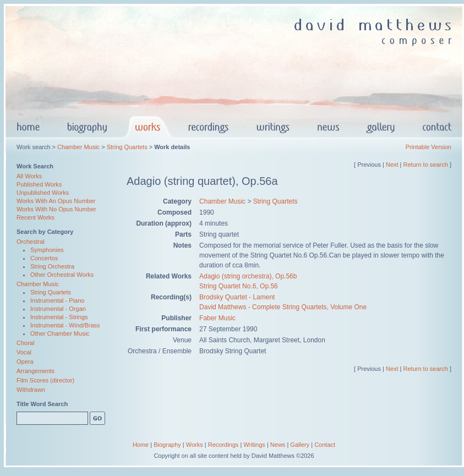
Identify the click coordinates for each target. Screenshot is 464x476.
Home (141, 445)
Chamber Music (78, 147)
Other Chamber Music (60, 333)
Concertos (44, 258)
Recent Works (36, 217)
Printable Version (428, 147)
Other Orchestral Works (62, 275)
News (278, 445)
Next (392, 165)
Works (195, 445)
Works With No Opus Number (56, 209)
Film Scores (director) (45, 380)
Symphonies (47, 250)
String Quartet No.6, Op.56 (239, 286)
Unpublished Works (43, 193)
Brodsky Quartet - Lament (237, 297)
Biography (167, 445)
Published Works (39, 184)
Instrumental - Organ (58, 309)
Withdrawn (31, 390)
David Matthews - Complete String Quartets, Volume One (283, 307)
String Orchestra (52, 266)
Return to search (426, 165)
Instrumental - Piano (57, 300)
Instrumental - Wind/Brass (65, 325)
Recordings (223, 445)
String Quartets (127, 147)
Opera (25, 362)
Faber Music (217, 318)
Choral (25, 343)
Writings (254, 445)
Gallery (300, 445)
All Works (29, 176)
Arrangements (36, 371)
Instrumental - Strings (59, 317)
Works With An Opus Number (56, 201)
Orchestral (31, 242)
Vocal (24, 352)
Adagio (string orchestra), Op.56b (248, 276)
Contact (325, 445)
